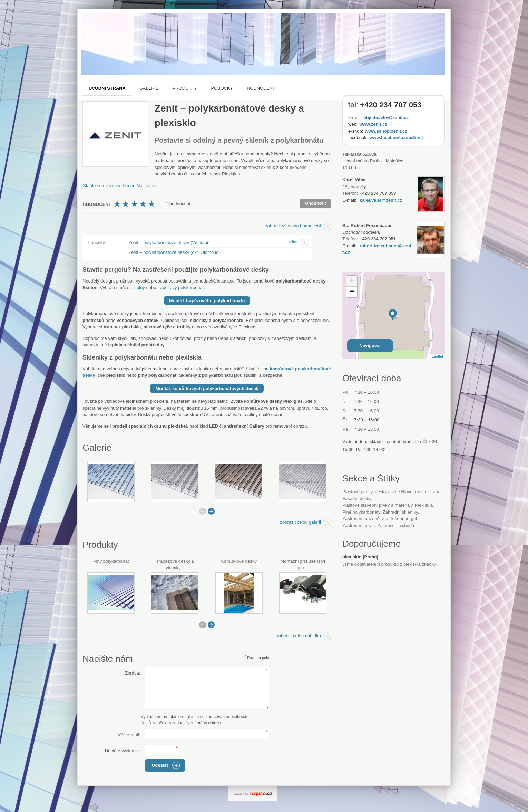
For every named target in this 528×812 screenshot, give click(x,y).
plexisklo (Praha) (360, 557)
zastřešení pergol (399, 519)
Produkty (185, 88)
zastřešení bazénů (361, 519)
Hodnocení (260, 88)
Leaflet (437, 356)
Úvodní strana (107, 88)
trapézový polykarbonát (180, 288)
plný (141, 288)
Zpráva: (133, 673)
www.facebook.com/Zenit (396, 138)
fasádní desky (357, 499)
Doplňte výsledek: (123, 751)
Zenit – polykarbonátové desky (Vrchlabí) (169, 243)
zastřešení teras (359, 526)
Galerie (149, 88)
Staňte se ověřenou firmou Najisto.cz (119, 186)
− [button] (352, 292)
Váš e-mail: (129, 735)
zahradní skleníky (400, 512)
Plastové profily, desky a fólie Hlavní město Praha (391, 492)
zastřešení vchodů (396, 526)
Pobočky (222, 88)
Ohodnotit (315, 203)
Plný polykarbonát (111, 561)
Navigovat (370, 346)
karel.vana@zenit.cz (381, 200)
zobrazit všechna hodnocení (293, 226)
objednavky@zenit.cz (386, 118)
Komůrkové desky (239, 561)
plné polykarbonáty (361, 512)
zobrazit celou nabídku (299, 636)
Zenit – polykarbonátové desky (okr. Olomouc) (174, 252)
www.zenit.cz (373, 124)
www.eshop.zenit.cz (386, 131)
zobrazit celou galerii (300, 522)
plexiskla (424, 505)
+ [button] (352, 281)
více (294, 242)
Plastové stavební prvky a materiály (378, 505)
